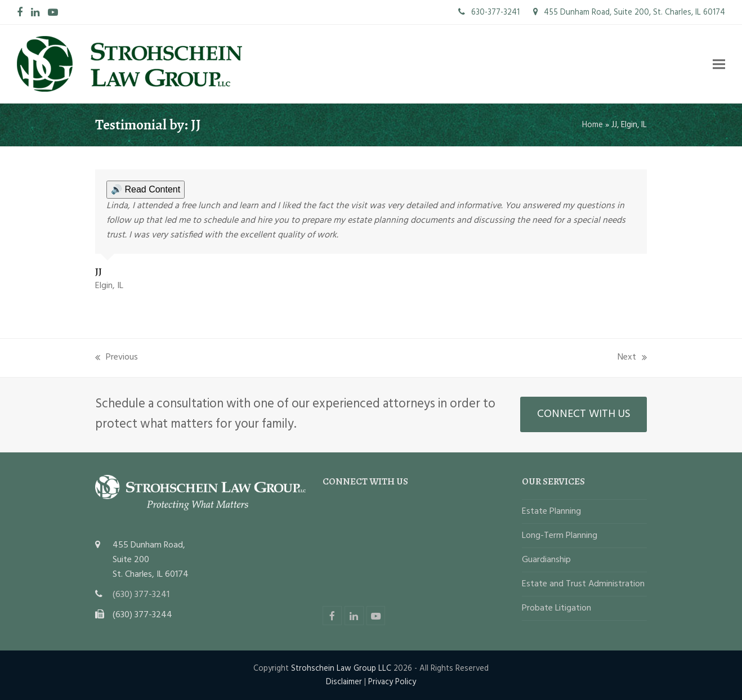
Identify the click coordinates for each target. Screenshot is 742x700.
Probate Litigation (556, 608)
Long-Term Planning (560, 536)
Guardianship (546, 560)
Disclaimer (344, 682)
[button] (719, 64)
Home (593, 125)
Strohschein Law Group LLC (341, 668)
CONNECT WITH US (584, 414)
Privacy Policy (392, 682)
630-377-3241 (489, 12)
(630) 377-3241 (141, 595)
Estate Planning (551, 511)
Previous (117, 357)
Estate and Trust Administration (583, 584)
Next (632, 357)
